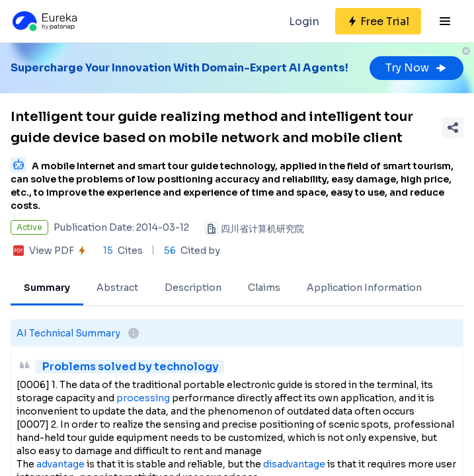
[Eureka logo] (44, 21)
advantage (60, 464)
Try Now (416, 68)
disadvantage (294, 464)
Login (304, 21)
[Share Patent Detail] (453, 128)
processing (143, 398)
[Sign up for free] (378, 21)
